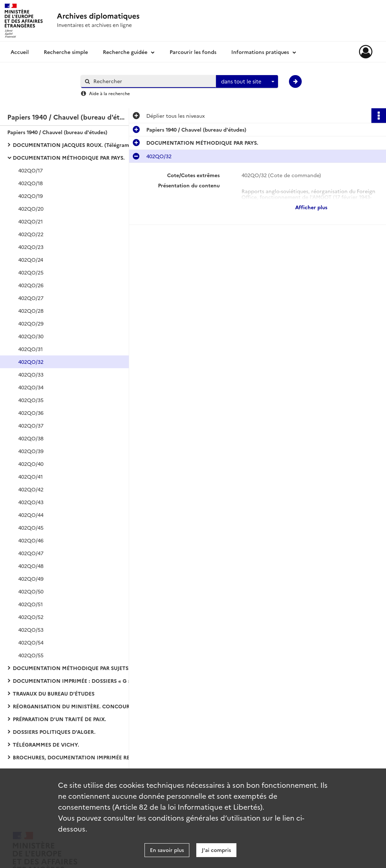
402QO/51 (30, 604)
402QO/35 (31, 400)
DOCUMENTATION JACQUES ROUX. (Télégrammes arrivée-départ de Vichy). (86, 145)
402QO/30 (31, 336)
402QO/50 (31, 591)
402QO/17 (30, 170)
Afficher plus (311, 207)
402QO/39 (31, 451)
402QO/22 (31, 234)
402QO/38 (31, 438)
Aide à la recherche (109, 93)
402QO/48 (31, 566)
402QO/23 (31, 247)
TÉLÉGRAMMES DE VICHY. (46, 744)
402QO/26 (31, 285)
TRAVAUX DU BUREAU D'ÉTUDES (54, 693)
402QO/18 (30, 183)
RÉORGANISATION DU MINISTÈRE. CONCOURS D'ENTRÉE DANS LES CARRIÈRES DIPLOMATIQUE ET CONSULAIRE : (86, 706)
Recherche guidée (125, 52)
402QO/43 (31, 502)
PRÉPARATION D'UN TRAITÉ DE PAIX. (59, 719)
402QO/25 (31, 272)
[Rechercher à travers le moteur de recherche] (152, 81)
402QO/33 (31, 374)
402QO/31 (30, 349)
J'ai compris (216, 850)
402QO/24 (31, 260)
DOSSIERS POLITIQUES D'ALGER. (54, 732)
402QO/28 (31, 311)
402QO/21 (30, 221)
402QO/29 (31, 323)
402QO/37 (31, 425)
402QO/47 (31, 553)
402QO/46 (31, 540)
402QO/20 (31, 209)
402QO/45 (31, 528)
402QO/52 (31, 617)
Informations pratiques (260, 52)
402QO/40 (31, 464)
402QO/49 (31, 579)
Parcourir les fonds (193, 52)
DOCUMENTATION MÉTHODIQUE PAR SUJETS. (71, 668)
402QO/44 (31, 515)
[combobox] (247, 82)
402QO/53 (31, 630)
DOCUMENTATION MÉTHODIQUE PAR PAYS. (69, 157)
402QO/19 (30, 196)
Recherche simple (66, 52)
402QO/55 (31, 655)
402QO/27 (31, 298)
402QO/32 (31, 362)
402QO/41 (30, 476)
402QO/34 (31, 387)
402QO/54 (31, 642)
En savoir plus (167, 850)
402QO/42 (31, 489)
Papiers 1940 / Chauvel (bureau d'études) (57, 132)
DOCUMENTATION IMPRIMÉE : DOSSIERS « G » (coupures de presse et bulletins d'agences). (86, 681)
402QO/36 (31, 413)
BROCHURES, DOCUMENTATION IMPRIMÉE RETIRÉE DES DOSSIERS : (86, 757)
